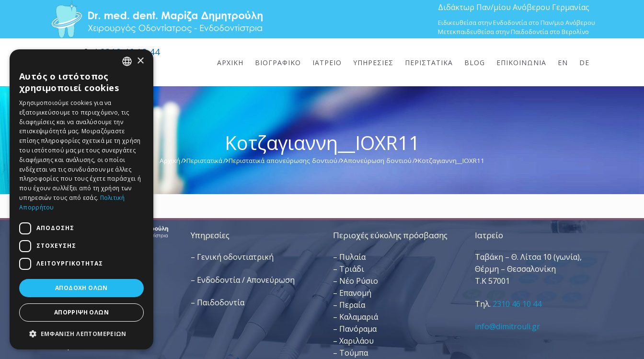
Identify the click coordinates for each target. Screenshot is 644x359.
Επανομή (355, 293)
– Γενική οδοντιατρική (232, 257)
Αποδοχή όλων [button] (81, 288)
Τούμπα (354, 353)
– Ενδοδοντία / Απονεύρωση (243, 280)
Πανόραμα (358, 329)
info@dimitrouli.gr (507, 326)
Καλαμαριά (359, 317)
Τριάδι (352, 269)
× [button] (140, 61)
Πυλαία (352, 257)
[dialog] (81, 199)
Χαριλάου (356, 341)
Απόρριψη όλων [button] (81, 312)
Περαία (352, 305)
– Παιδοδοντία (218, 302)
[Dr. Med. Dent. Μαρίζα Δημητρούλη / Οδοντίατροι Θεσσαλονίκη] (157, 19)
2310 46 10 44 (517, 304)
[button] (81, 334)
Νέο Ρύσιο (359, 281)
